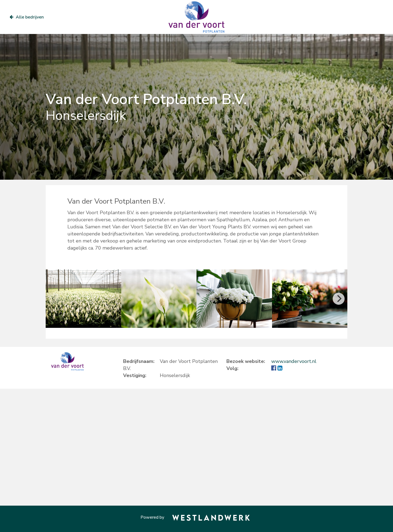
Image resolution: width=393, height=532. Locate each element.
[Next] (339, 299)
